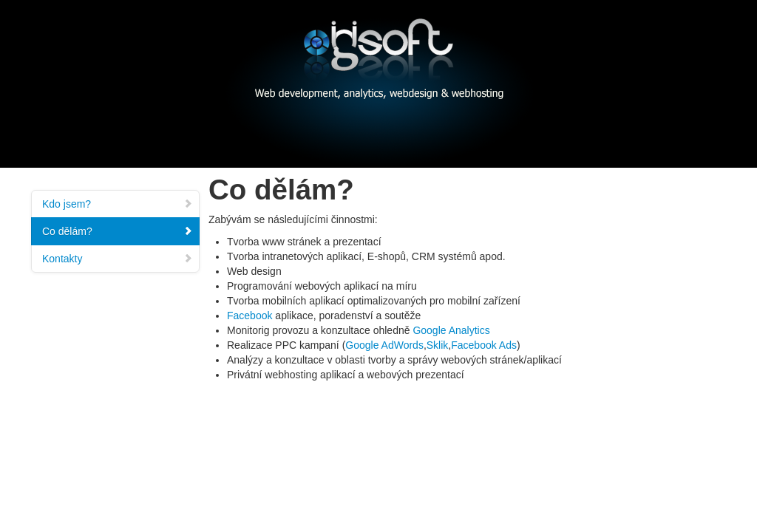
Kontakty (118, 259)
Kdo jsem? (118, 204)
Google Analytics (451, 330)
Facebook (249, 316)
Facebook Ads (484, 345)
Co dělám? (118, 231)
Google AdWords (384, 345)
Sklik (438, 345)
